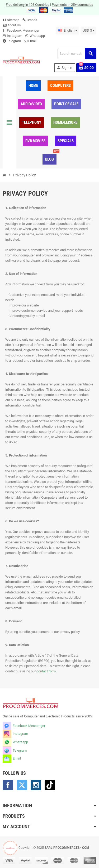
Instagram (15, 36)
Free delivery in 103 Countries (28, 5)
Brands (30, 20)
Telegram (14, 41)
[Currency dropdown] (88, 31)
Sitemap (11, 20)
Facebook (8, 785)
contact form (46, 671)
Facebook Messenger (23, 30)
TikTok (50, 785)
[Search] (77, 54)
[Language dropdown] (67, 31)
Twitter (22, 785)
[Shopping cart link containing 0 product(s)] (86, 68)
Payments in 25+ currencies (72, 5)
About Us (12, 25)
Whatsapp (37, 36)
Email (32, 41)
